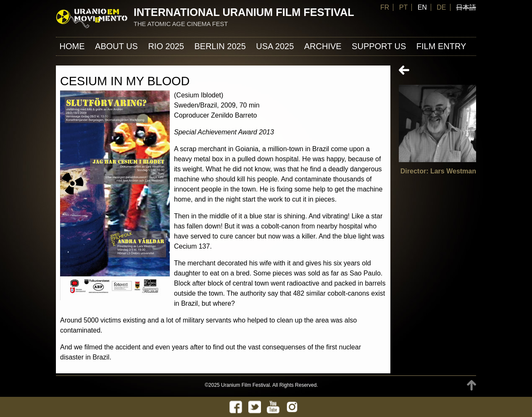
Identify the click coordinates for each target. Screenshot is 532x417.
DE (441, 7)
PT (403, 7)
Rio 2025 (166, 46)
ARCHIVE (323, 46)
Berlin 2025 (220, 46)
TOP (471, 385)
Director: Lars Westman (438, 171)
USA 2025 (275, 46)
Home (72, 46)
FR (385, 7)
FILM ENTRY (441, 46)
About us (116, 46)
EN (422, 7)
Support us (379, 46)
